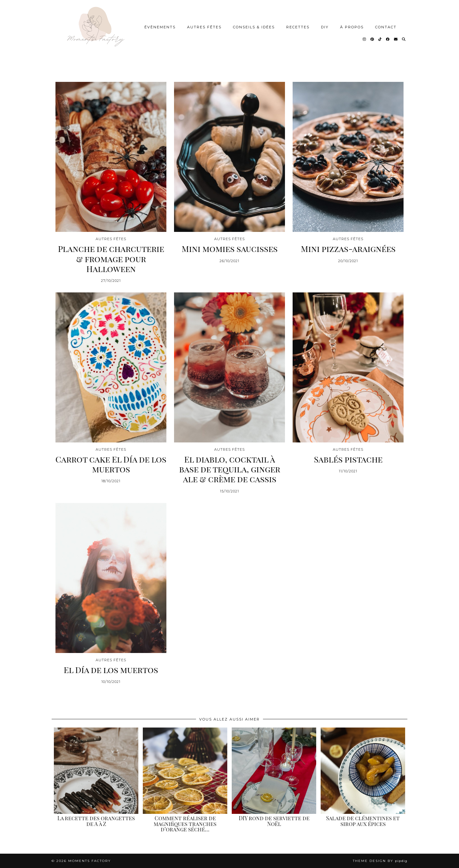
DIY (325, 27)
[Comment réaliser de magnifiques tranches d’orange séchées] (185, 771)
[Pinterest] (372, 39)
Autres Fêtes (204, 27)
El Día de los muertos (111, 670)
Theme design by (380, 861)
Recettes (298, 27)
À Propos (352, 27)
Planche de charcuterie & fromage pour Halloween (111, 259)
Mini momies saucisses (230, 249)
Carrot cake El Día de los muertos (111, 464)
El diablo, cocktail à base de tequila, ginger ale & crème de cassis (230, 469)
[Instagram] (365, 39)
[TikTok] (380, 39)
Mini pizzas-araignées (348, 249)
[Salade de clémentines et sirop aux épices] (363, 771)
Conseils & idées (254, 27)
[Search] (404, 39)
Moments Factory (90, 861)
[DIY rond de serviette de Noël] (274, 771)
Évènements (160, 27)
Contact (386, 27)
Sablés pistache (348, 459)
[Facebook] (388, 39)
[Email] (396, 39)
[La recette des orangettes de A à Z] (96, 771)
